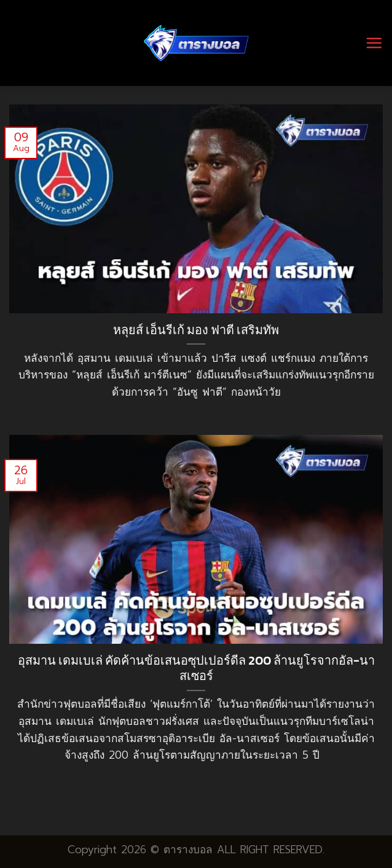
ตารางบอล (188, 850)
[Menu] (374, 43)
